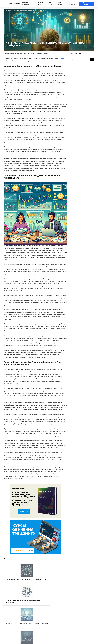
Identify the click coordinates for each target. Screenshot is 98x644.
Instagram (78, 618)
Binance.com (55, 616)
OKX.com (54, 611)
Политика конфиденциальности (37, 618)
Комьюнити (73, 4)
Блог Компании (32, 623)
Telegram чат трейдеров (82, 607)
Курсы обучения (32, 609)
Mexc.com (54, 621)
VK (75, 616)
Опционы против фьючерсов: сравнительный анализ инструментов (27, 583)
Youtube (77, 614)
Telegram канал (80, 611)
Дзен (76, 621)
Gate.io (53, 618)
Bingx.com (54, 614)
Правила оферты (32, 616)
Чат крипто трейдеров (81, 609)
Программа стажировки (26, 3)
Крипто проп (41, 3)
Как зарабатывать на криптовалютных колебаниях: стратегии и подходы (43, 584)
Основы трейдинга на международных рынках (59, 582)
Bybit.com (54, 609)
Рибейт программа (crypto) (60, 607)
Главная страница (9, 11)
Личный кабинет (87, 4)
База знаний (50, 3)
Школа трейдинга (60, 3)
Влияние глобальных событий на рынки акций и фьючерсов (10, 583)
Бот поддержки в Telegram (36, 621)
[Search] (92, 59)
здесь (62, 59)
